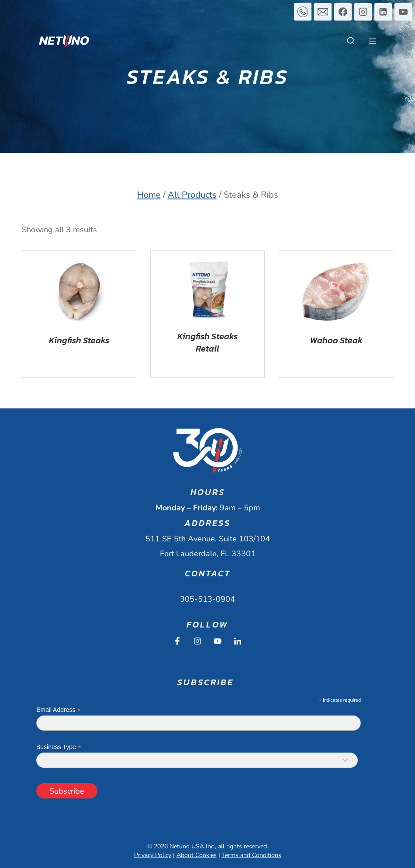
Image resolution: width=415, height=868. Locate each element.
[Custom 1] (303, 12)
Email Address (59, 710)
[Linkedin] (383, 12)
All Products (192, 195)
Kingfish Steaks (79, 340)
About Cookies (197, 855)
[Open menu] (372, 41)
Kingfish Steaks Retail (207, 342)
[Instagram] (363, 12)
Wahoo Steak (336, 340)
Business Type (59, 747)
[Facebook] (343, 12)
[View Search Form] (351, 41)
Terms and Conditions (252, 855)
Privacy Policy (153, 855)
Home (149, 195)
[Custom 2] (323, 12)
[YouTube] (403, 12)
